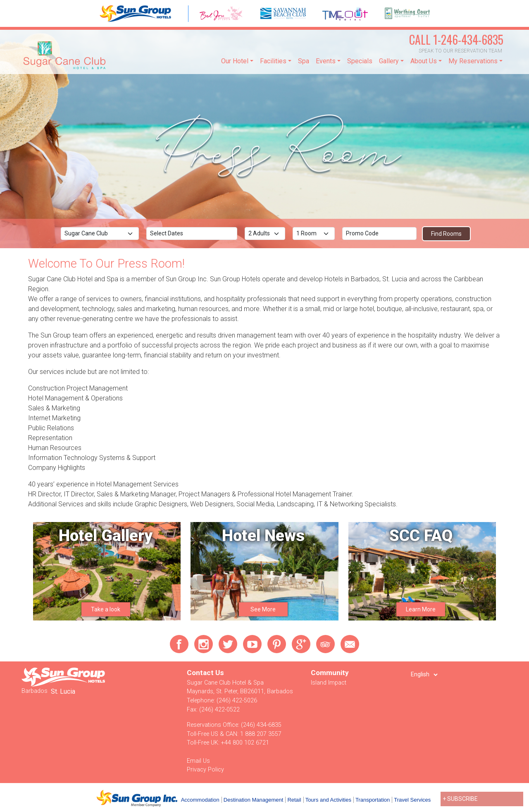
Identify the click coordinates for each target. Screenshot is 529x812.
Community (330, 673)
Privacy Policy (205, 770)
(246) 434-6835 (261, 725)
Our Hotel (235, 61)
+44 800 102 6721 (245, 743)
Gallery (389, 61)
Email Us (198, 761)
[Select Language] (424, 675)
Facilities (273, 61)
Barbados (35, 691)
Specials (360, 61)
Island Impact (329, 683)
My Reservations (473, 61)
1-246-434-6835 (456, 40)
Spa (304, 61)
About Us (424, 61)
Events (326, 61)
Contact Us (205, 673)
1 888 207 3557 (261, 734)
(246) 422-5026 (237, 701)
